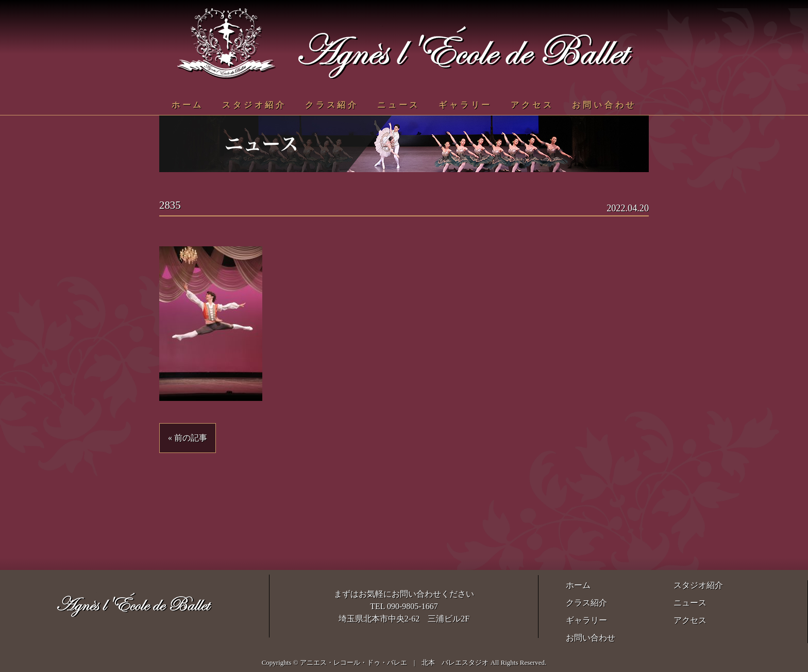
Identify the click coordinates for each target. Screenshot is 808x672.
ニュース (399, 105)
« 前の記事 (188, 438)
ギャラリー (465, 105)
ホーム (188, 105)
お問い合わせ (604, 105)
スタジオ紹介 (254, 105)
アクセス (532, 105)
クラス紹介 (332, 105)
